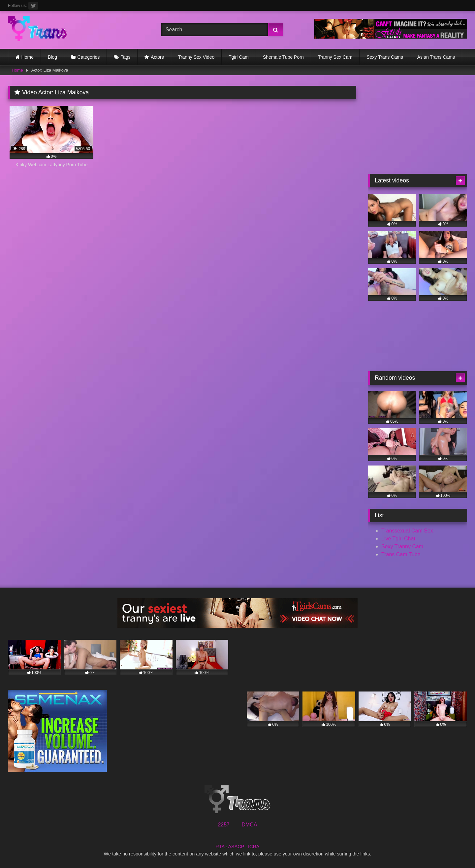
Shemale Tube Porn (283, 57)
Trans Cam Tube (401, 554)
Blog (52, 57)
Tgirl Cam (239, 57)
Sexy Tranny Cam (402, 547)
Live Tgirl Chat (398, 539)
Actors (157, 57)
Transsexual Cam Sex (407, 531)
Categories (89, 57)
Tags (126, 57)
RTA (220, 847)
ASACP (236, 847)
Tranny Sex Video (196, 57)
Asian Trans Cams (436, 57)
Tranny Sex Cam (335, 57)
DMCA (249, 825)
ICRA (254, 847)
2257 (224, 825)
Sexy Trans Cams (385, 57)
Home (28, 57)
